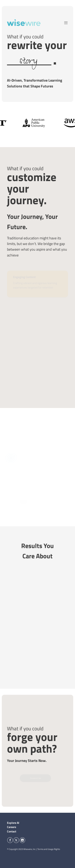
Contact (12, 831)
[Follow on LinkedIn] (22, 840)
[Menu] (66, 23)
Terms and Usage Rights (49, 849)
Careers (12, 827)
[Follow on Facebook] (10, 840)
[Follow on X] (16, 840)
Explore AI (13, 823)
